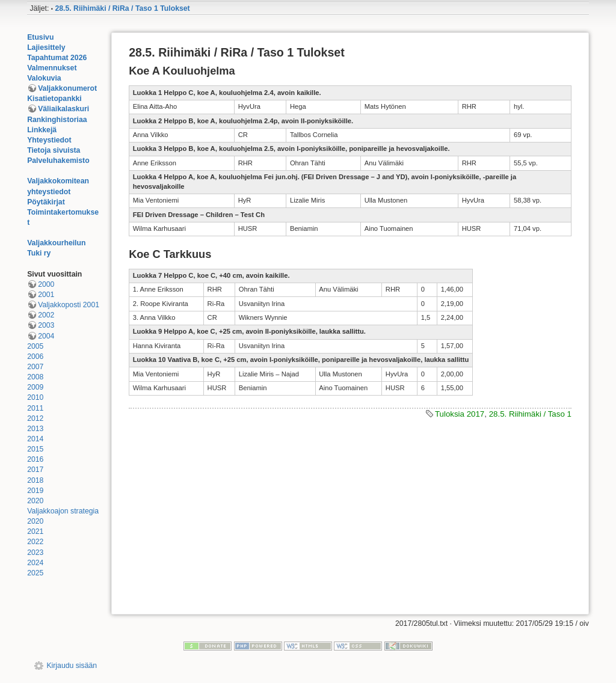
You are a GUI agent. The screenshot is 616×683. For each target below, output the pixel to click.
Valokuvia (44, 78)
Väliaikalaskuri (63, 109)
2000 (46, 284)
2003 (46, 325)
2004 (46, 336)
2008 (35, 377)
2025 (35, 573)
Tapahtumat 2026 (57, 58)
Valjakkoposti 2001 (69, 305)
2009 (35, 387)
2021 (35, 531)
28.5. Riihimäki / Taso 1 (530, 414)
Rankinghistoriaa (57, 120)
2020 (35, 501)
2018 (35, 480)
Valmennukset (52, 68)
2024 (35, 563)
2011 (35, 408)
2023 (35, 553)
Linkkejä (42, 130)
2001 (46, 295)
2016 (35, 459)
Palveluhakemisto (58, 161)
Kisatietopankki (54, 99)
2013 (35, 429)
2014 (35, 439)
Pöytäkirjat (46, 202)
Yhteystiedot (49, 140)
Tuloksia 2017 (460, 414)
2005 (35, 346)
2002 (46, 315)
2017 (35, 470)
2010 (35, 397)
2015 (35, 449)
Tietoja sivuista (54, 150)
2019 (35, 491)
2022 (35, 542)
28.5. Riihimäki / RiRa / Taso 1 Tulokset (122, 8)
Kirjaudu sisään (72, 666)
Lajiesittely (46, 47)
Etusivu (40, 37)
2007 (35, 367)
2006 (35, 357)
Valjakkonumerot (67, 88)
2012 (35, 418)
